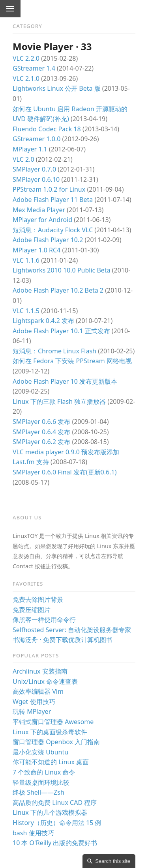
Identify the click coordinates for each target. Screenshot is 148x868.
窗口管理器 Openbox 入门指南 (56, 742)
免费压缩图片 (32, 610)
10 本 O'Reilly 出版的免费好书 (55, 843)
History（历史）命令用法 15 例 (57, 823)
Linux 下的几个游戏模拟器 (50, 812)
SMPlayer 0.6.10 (36, 179)
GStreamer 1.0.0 (37, 139)
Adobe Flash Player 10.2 (48, 240)
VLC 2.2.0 (26, 58)
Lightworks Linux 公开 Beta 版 (57, 88)
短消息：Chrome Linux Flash (54, 351)
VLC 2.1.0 (26, 78)
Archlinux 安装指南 (40, 671)
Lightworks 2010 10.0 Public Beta (62, 270)
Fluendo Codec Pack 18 (47, 129)
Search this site (113, 861)
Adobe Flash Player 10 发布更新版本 (65, 381)
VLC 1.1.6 (26, 260)
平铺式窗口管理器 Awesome (53, 722)
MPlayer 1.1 (30, 149)
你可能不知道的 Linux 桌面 (51, 762)
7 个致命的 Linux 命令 (44, 772)
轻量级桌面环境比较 (41, 782)
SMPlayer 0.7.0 (34, 169)
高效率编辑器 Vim (38, 691)
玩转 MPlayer (32, 711)
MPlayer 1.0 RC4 (37, 250)
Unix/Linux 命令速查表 (45, 681)
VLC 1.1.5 (26, 311)
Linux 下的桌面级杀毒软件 (50, 732)
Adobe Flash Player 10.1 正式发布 (61, 331)
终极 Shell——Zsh (38, 792)
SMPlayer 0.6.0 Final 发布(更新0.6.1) (65, 472)
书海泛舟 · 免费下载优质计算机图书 (63, 640)
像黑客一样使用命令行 (44, 620)
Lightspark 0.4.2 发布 (43, 321)
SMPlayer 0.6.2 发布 (41, 442)
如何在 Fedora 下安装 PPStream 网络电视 (72, 361)
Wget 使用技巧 (34, 702)
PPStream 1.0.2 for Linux (49, 189)
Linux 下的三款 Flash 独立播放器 (59, 401)
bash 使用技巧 (33, 833)
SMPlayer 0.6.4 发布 (41, 432)
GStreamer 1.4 (34, 68)
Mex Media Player (39, 210)
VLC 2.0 (23, 159)
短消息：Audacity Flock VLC (53, 230)
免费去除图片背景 (38, 599)
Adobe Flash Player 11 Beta (53, 200)
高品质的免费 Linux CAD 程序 (55, 803)
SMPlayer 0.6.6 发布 (41, 422)
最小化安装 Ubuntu (40, 752)
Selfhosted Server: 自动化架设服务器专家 (72, 630)
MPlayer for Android (42, 220)
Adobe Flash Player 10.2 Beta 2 (58, 290)
